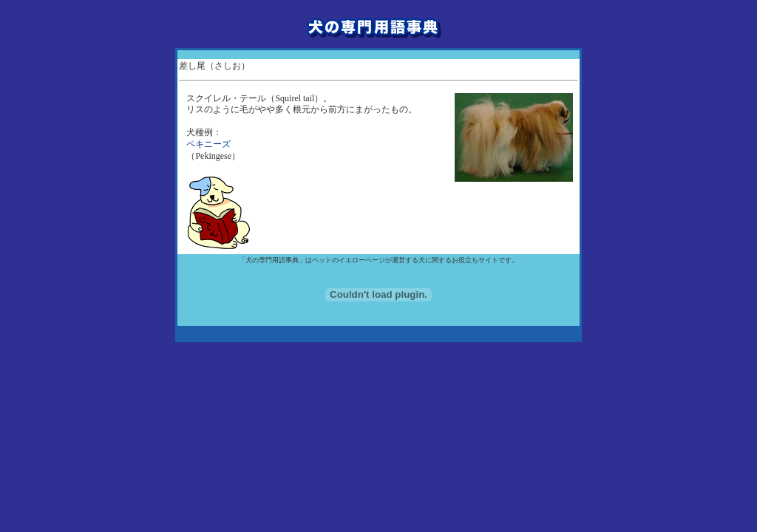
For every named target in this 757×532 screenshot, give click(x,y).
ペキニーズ (208, 144)
